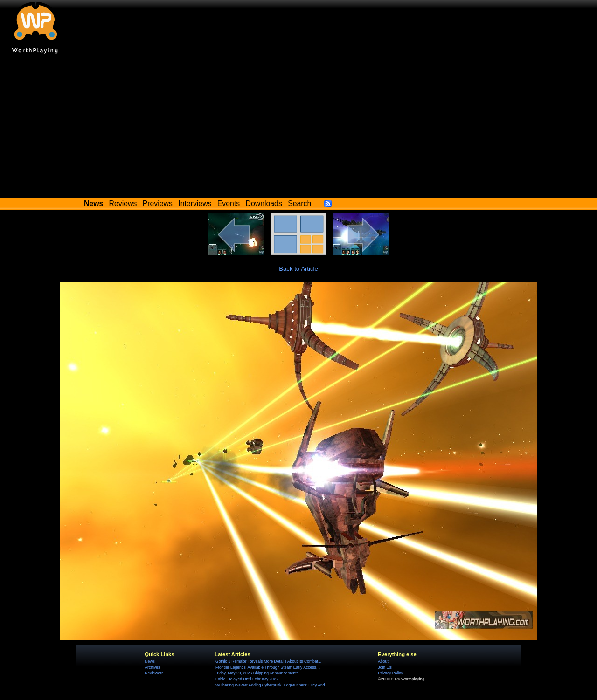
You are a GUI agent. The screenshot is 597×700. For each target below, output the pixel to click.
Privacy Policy (390, 673)
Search (299, 203)
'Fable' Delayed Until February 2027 (246, 679)
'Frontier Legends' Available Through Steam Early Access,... (267, 667)
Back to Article (298, 269)
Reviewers (154, 673)
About (383, 661)
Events (229, 203)
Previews (158, 203)
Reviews (123, 203)
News (149, 661)
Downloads (264, 203)
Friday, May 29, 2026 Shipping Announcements (257, 673)
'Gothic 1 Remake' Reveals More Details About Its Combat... (268, 661)
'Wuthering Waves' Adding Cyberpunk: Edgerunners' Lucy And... (271, 685)
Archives (152, 667)
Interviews (195, 203)
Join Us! (385, 667)
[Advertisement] (298, 128)
